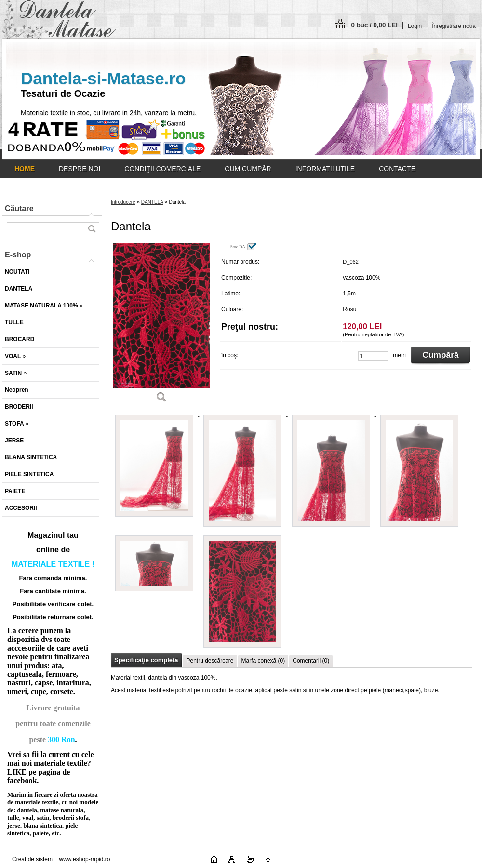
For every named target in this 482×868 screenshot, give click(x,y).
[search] (92, 229)
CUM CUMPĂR (248, 169)
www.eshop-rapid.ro (84, 859)
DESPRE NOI (80, 169)
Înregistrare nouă (454, 26)
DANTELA (152, 202)
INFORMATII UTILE (325, 169)
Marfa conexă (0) (263, 661)
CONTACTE (397, 169)
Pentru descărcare (210, 661)
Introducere (123, 202)
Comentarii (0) (311, 661)
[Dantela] (161, 326)
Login (415, 26)
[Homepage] (25, 169)
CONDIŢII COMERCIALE (162, 169)
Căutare (19, 208)
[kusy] (373, 356)
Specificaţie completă (146, 660)
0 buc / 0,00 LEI (375, 25)
